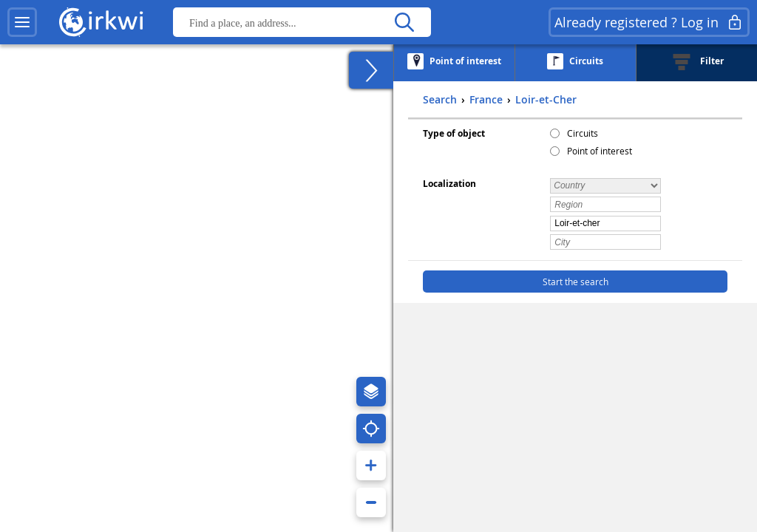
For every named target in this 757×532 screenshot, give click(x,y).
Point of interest (600, 151)
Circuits (583, 133)
